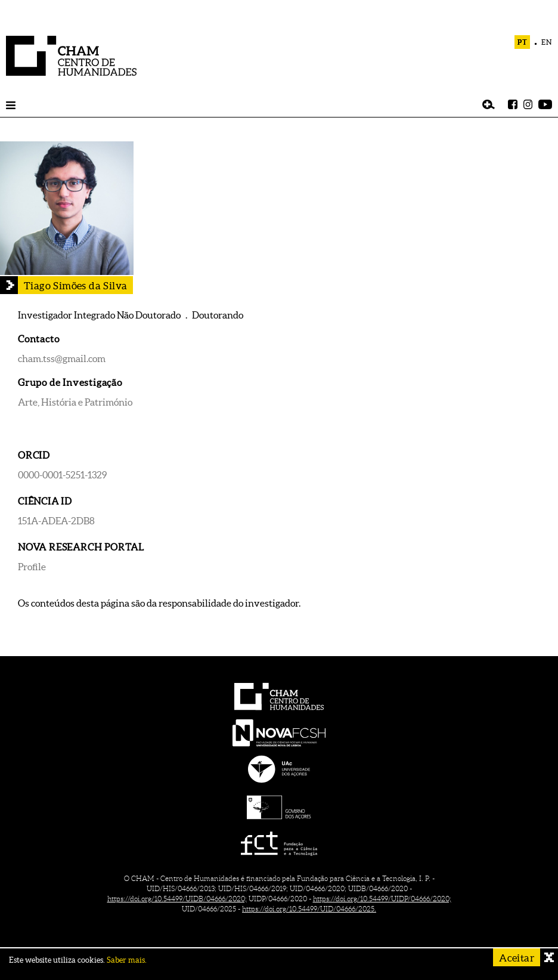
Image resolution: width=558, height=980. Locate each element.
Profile (32, 567)
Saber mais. (127, 960)
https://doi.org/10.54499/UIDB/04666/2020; (177, 899)
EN (547, 42)
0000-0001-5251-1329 (62, 475)
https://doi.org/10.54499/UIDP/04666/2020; (382, 899)
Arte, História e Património (75, 402)
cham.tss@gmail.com (62, 358)
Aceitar (517, 958)
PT (523, 42)
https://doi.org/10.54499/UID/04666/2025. (309, 909)
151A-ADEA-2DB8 (56, 521)
